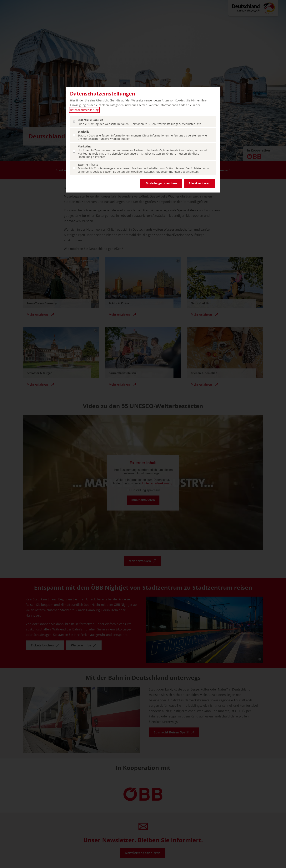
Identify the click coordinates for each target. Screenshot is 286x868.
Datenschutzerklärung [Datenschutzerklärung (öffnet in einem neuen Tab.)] (84, 110)
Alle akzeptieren (199, 183)
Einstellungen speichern (161, 183)
